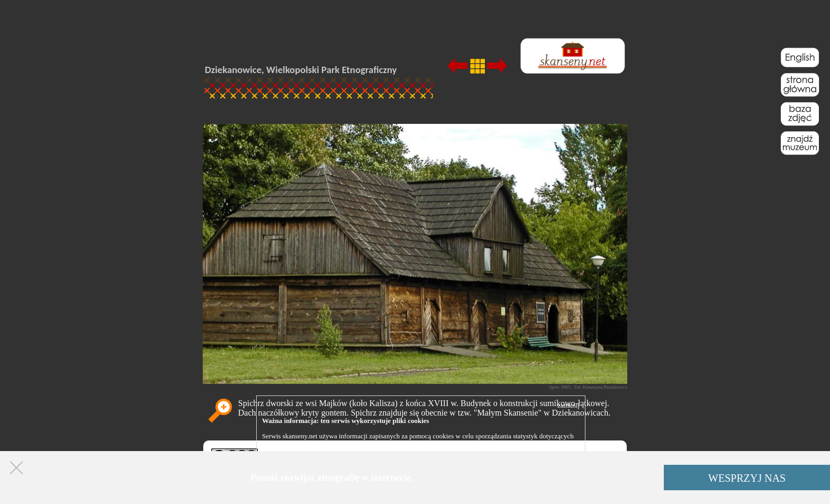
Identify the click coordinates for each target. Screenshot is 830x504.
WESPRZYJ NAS (747, 478)
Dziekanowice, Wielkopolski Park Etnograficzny (301, 70)
